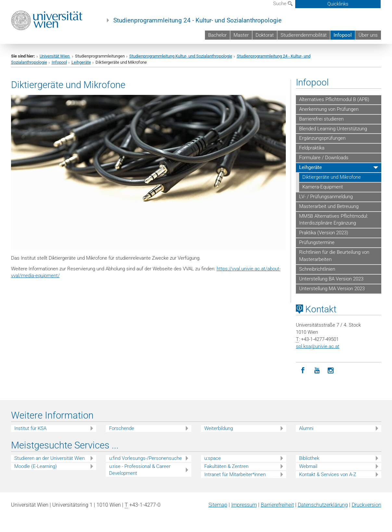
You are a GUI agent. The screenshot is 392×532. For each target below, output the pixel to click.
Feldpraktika (312, 148)
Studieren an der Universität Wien (50, 458)
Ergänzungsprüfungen (322, 138)
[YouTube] (317, 371)
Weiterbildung (219, 428)
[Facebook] (303, 371)
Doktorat (265, 35)
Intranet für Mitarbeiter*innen (235, 474)
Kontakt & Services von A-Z (328, 474)
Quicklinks (338, 4)
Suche (283, 4)
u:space (213, 458)
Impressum (244, 505)
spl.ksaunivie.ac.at (318, 346)
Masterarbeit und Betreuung (329, 206)
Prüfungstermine (317, 242)
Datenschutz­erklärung (323, 505)
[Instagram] (331, 371)
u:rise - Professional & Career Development (140, 470)
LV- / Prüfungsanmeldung (326, 197)
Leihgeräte (81, 62)
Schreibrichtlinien (317, 269)
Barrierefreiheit (277, 505)
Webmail (308, 466)
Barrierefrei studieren (321, 119)
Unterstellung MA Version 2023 (332, 289)
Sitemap (218, 505)
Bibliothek (309, 458)
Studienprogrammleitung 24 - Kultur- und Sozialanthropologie (197, 20)
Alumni (306, 428)
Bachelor (217, 35)
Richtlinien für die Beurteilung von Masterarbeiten (334, 256)
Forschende (122, 428)
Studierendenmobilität (304, 35)
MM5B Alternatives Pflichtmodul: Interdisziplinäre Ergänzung (334, 220)
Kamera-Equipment (323, 187)
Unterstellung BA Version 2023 (331, 279)
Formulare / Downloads (324, 158)
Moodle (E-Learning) (36, 466)
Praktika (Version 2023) (324, 233)
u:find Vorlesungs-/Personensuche (145, 458)
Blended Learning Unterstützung (333, 129)
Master (241, 35)
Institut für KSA (30, 428)
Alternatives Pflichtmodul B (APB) (334, 99)
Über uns (368, 35)
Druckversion (367, 505)
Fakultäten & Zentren (226, 466)
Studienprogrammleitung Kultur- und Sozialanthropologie (181, 56)
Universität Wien (55, 56)
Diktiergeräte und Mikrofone (332, 177)
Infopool (343, 35)
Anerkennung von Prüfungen (329, 109)
